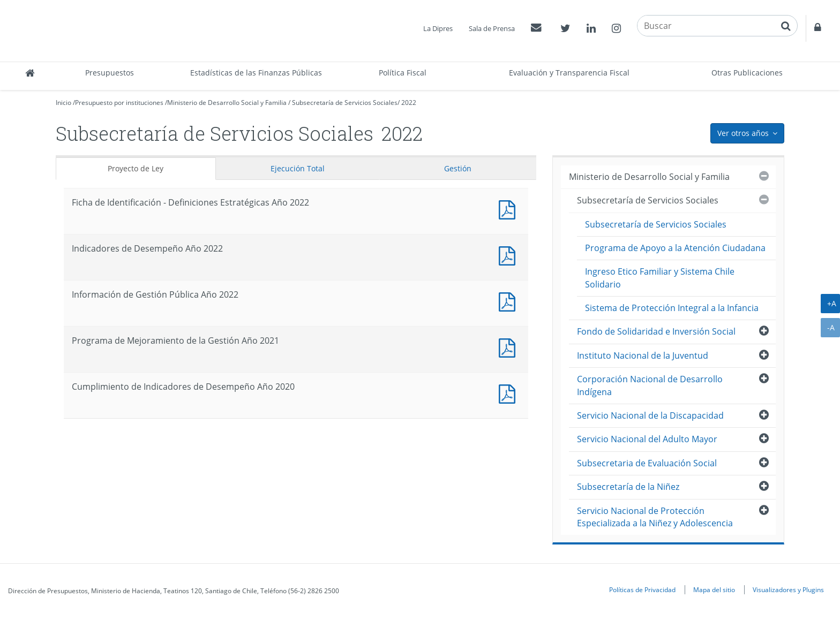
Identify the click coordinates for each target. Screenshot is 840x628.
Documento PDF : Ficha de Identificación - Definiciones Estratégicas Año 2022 (509, 209)
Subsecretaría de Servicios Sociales (345, 103)
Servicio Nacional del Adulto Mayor (647, 439)
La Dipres (438, 28)
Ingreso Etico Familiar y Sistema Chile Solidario (660, 278)
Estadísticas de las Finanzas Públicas (256, 73)
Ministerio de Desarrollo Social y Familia (227, 103)
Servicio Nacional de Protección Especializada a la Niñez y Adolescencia (655, 517)
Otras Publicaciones (747, 73)
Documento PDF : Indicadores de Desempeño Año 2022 (509, 255)
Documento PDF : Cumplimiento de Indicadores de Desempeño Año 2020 (509, 393)
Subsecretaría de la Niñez (628, 487)
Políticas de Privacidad (642, 589)
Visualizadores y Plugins (788, 589)
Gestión (458, 168)
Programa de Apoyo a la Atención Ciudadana (675, 248)
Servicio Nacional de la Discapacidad (650, 415)
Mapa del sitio (714, 589)
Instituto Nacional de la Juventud (643, 355)
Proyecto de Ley (136, 168)
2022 (409, 103)
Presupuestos (110, 73)
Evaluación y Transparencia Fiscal (569, 73)
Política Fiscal (403, 73)
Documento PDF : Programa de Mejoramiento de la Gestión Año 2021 (509, 347)
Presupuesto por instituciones (119, 103)
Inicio (63, 103)
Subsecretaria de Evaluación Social (647, 463)
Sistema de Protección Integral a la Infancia (672, 308)
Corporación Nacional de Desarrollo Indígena (650, 385)
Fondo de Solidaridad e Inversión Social (656, 331)
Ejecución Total (298, 168)
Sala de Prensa (492, 28)
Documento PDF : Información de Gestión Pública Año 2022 (509, 301)
